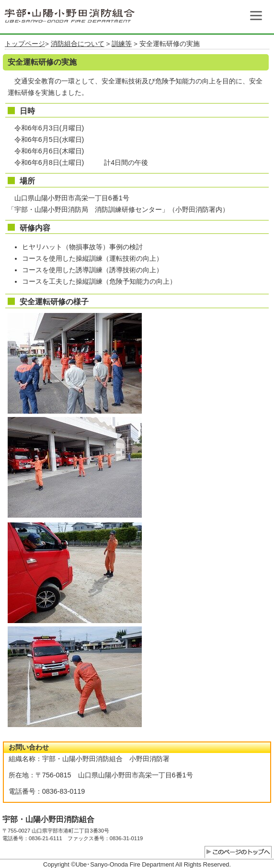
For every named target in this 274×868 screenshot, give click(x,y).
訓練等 (122, 44)
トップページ (25, 44)
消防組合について (78, 44)
